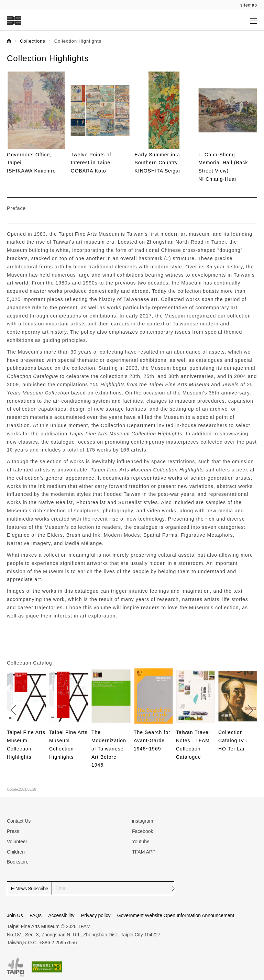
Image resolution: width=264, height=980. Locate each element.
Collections (33, 41)
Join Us (15, 915)
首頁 (9, 41)
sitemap (249, 5)
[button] (252, 119)
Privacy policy (96, 915)
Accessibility (61, 915)
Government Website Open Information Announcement (176, 915)
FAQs (36, 915)
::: (4, 4)
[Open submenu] (254, 21)
